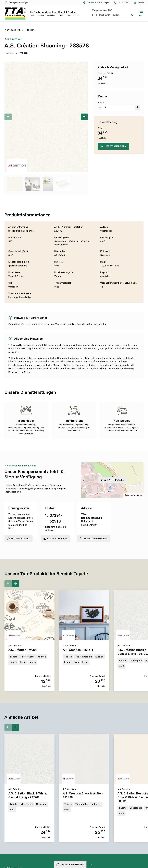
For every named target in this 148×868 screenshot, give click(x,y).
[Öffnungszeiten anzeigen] (16, 3)
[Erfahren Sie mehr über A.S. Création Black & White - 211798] (84, 813)
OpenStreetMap (135, 495)
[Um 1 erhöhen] (138, 107)
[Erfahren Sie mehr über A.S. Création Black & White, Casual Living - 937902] (29, 813)
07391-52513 (56, 518)
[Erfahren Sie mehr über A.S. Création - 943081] (29, 666)
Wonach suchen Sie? (102, 10)
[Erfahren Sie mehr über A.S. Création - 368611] (84, 666)
